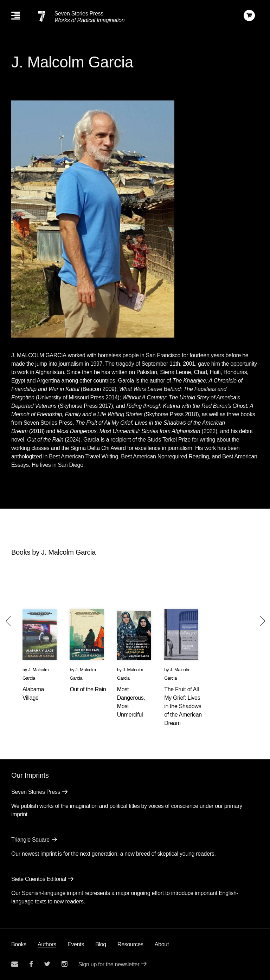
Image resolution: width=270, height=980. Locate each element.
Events (76, 944)
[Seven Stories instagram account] (64, 964)
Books (19, 944)
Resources (130, 944)
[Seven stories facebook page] (31, 964)
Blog (101, 944)
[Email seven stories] (15, 964)
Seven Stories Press (79, 14)
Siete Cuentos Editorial (39, 879)
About (162, 944)
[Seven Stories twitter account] (47, 964)
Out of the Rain (88, 689)
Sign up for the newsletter (109, 964)
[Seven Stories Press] (41, 17)
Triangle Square (30, 840)
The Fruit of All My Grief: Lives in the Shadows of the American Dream (183, 706)
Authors (47, 944)
